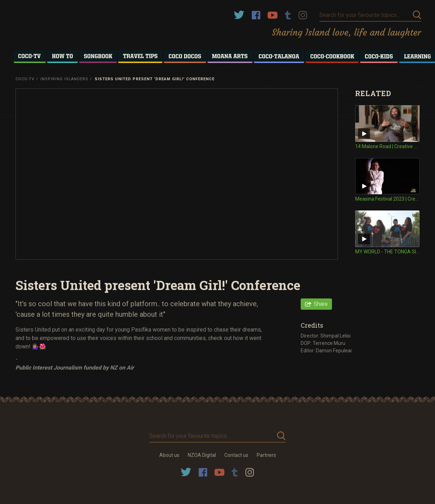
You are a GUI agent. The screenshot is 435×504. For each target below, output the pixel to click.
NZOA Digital (202, 455)
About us (169, 455)
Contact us (236, 455)
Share (321, 304)
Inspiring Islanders (64, 79)
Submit (417, 15)
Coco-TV (25, 79)
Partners (266, 455)
